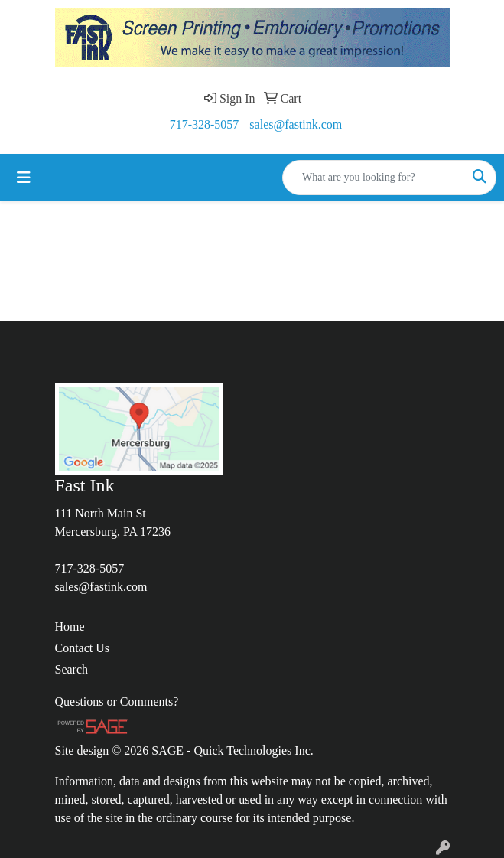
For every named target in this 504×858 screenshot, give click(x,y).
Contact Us (83, 648)
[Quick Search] (373, 178)
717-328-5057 (205, 124)
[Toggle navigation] (24, 178)
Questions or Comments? (117, 701)
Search (72, 669)
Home (70, 626)
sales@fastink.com (296, 124)
